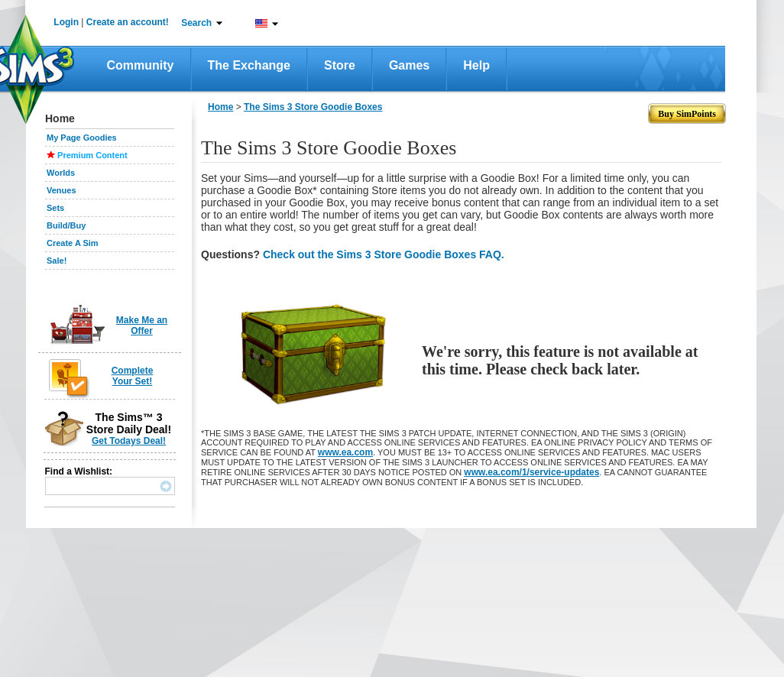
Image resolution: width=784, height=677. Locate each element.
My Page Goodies (82, 138)
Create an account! (128, 22)
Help (476, 65)
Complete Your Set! (133, 376)
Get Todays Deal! (129, 441)
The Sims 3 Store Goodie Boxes (313, 107)
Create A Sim (73, 243)
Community (141, 65)
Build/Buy (66, 225)
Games (409, 65)
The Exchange (249, 65)
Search (196, 23)
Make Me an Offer (142, 326)
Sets (55, 208)
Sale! (57, 261)
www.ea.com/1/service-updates (531, 472)
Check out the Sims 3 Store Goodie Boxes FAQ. (384, 254)
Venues (62, 190)
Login (66, 22)
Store (340, 65)
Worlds (61, 173)
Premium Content (92, 155)
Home (220, 107)
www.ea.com (345, 452)
